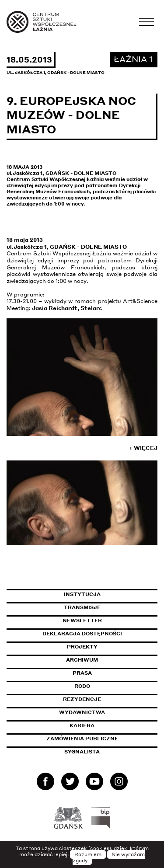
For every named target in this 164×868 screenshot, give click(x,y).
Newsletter (82, 620)
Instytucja (82, 594)
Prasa (82, 673)
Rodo (82, 686)
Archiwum (82, 660)
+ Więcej (143, 448)
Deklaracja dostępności (82, 634)
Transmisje (111, 607)
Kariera (82, 725)
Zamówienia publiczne (102, 739)
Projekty (82, 647)
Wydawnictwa (82, 712)
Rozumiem (88, 854)
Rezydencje (82, 699)
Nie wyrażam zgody (109, 858)
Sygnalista (82, 752)
